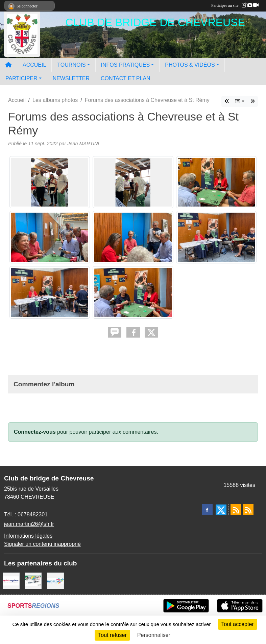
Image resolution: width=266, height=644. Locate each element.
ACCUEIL (34, 65)
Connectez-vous (35, 432)
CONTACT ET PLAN (126, 78)
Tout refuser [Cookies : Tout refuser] (112, 635)
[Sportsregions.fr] (11, 581)
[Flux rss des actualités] (236, 510)
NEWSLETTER (71, 78)
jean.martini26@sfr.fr (29, 524)
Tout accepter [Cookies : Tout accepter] (238, 624)
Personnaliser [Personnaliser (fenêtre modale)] (154, 635)
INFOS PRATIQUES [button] (126, 65)
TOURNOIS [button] (71, 65)
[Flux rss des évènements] (248, 510)
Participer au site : (235, 5)
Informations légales (28, 536)
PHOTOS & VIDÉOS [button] (190, 65)
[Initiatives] (55, 581)
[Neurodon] (33, 581)
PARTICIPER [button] (21, 78)
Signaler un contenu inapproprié (42, 544)
